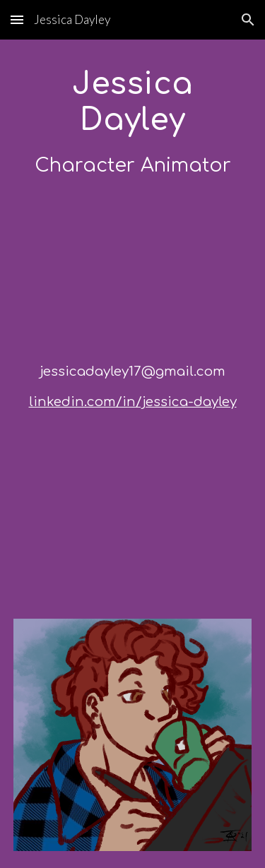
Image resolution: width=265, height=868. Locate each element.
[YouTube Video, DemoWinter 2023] (133, 270)
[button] (17, 19)
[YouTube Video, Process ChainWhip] (133, 504)
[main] (133, 123)
